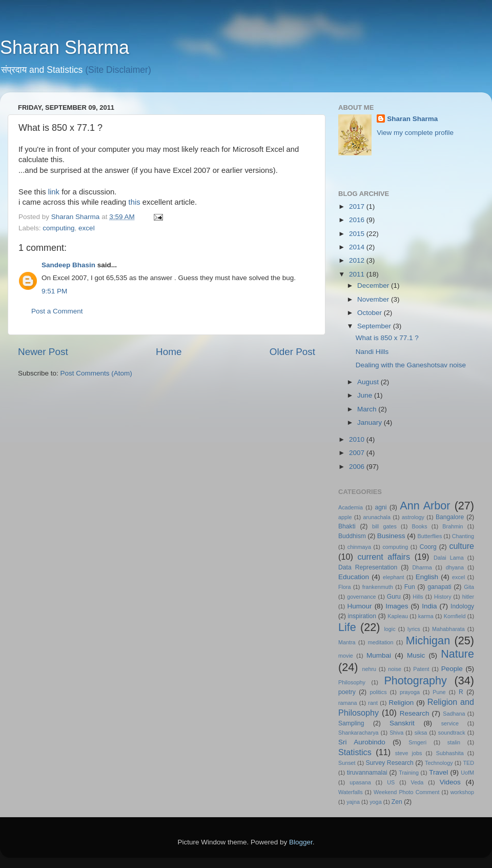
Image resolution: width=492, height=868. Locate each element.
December (374, 285)
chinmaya (359, 547)
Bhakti (347, 526)
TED (468, 763)
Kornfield (455, 616)
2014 (358, 247)
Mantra (347, 642)
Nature (457, 654)
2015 (358, 234)
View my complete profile (415, 133)
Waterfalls (351, 792)
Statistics (355, 752)
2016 (358, 220)
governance (361, 597)
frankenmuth (378, 587)
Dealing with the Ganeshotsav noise (411, 365)
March (368, 409)
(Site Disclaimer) (118, 70)
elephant (393, 577)
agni (381, 507)
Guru (394, 597)
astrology (413, 517)
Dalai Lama (449, 558)
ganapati (439, 587)
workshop (462, 792)
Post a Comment (57, 311)
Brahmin (453, 526)
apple (345, 517)
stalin (454, 742)
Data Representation (368, 567)
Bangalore (450, 517)
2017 (358, 206)
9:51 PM (54, 291)
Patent (421, 669)
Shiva (396, 733)
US (391, 782)
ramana (348, 703)
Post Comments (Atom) (96, 373)
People (452, 669)
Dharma (422, 567)
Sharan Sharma (65, 47)
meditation (381, 642)
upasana (360, 782)
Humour (360, 606)
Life (347, 627)
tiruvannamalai (367, 773)
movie (346, 656)
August (369, 382)
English (427, 577)
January (371, 422)
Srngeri (417, 742)
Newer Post (43, 352)
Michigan (428, 640)
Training (409, 773)
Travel (438, 772)
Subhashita (450, 753)
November (374, 299)
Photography (415, 680)
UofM (467, 773)
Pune (439, 692)
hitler (468, 597)
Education (354, 577)
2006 (358, 467)
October (371, 313)
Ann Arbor (425, 506)
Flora (345, 587)
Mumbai (379, 655)
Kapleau (398, 616)
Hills (418, 597)
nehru (369, 669)
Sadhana (454, 714)
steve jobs (409, 753)
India (429, 606)
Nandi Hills (372, 352)
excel (87, 228)
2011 (358, 274)
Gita (469, 587)
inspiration (362, 616)
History (443, 597)
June (366, 395)
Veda (417, 782)
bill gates (384, 526)
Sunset (347, 763)
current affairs (384, 557)
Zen (397, 802)
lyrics (414, 629)
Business (391, 536)
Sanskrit (402, 723)
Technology (439, 763)
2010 (358, 439)
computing (58, 228)
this (136, 202)
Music (416, 655)
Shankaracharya (358, 733)
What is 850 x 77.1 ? (387, 338)
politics (378, 692)
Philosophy (352, 682)
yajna (353, 802)
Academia (351, 507)
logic (389, 629)
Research (415, 713)
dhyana (455, 567)
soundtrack (452, 733)
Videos (450, 782)
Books (420, 526)
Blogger (301, 842)
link (55, 192)
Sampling (351, 723)
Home (169, 352)
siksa (421, 733)
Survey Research (389, 763)
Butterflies (430, 536)
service (450, 723)
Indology (462, 606)
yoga (375, 802)
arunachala (377, 517)
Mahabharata (448, 629)
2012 (358, 260)
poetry (347, 692)
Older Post (292, 352)
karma (426, 616)
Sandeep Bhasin (68, 265)
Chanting (463, 536)
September (375, 326)
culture (462, 546)
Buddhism (352, 536)
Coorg (428, 547)
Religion (402, 703)
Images (397, 606)
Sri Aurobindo (362, 742)
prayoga (410, 692)
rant (373, 703)
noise (395, 669)
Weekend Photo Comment (407, 792)
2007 (358, 453)
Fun (410, 587)
